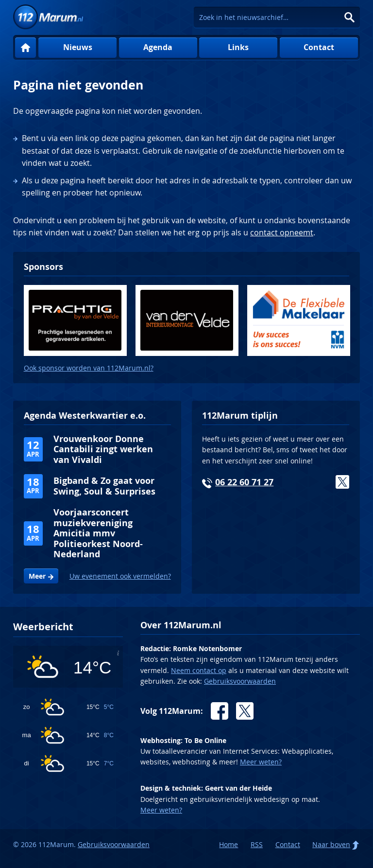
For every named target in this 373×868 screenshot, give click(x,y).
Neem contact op (199, 670)
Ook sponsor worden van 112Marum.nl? (89, 368)
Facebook (220, 711)
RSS (257, 844)
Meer (37, 576)
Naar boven (331, 844)
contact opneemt (282, 232)
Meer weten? (261, 762)
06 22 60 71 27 (244, 482)
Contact (319, 47)
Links (238, 47)
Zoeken (349, 17)
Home (25, 48)
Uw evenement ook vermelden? (120, 576)
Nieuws (78, 47)
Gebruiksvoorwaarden (240, 681)
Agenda (158, 47)
